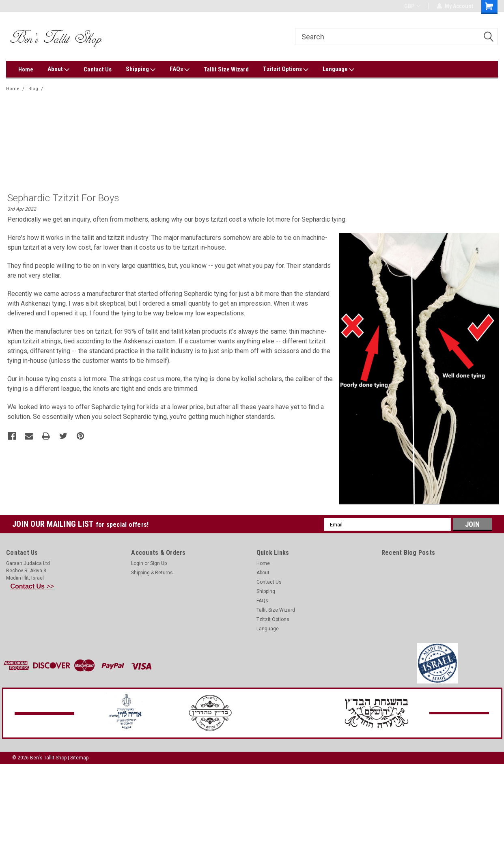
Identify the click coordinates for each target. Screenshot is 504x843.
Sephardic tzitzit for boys (74, 89)
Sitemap (79, 758)
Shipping (141, 69)
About (58, 69)
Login (137, 563)
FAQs (180, 69)
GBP (412, 6)
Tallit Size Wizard (226, 69)
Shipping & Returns (152, 573)
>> (32, 586)
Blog (33, 89)
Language (338, 69)
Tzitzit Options (286, 69)
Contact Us (98, 69)
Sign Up (158, 563)
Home (26, 69)
